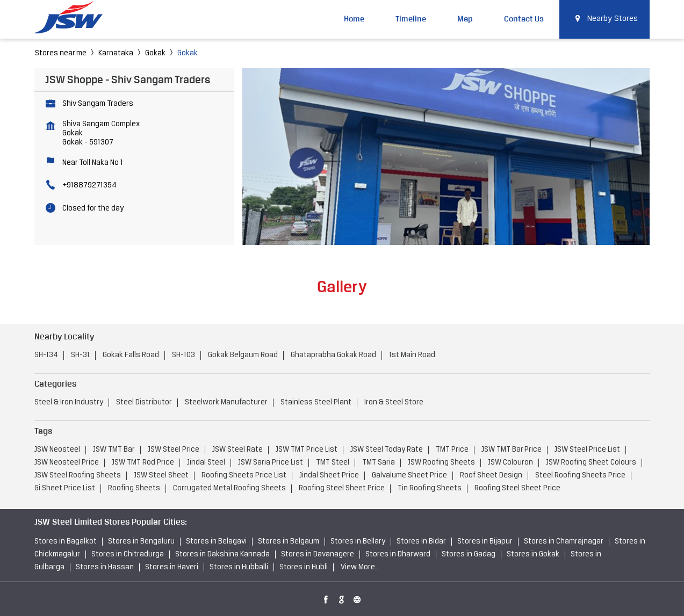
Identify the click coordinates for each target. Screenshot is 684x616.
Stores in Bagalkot (66, 542)
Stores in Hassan (105, 567)
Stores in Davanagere (318, 555)
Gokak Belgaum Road (243, 355)
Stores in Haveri (172, 567)
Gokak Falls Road (131, 355)
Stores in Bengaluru (141, 542)
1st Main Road (412, 355)
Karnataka (116, 53)
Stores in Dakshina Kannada (222, 555)
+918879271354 (89, 186)
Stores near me (61, 53)
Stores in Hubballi (239, 567)
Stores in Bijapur (485, 542)
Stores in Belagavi (216, 542)
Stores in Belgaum (289, 542)
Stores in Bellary (358, 542)
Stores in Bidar (421, 542)
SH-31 (80, 355)
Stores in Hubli (304, 567)
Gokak (155, 53)
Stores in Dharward (398, 555)
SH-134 (46, 355)
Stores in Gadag (469, 555)
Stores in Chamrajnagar (564, 542)
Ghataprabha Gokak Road (333, 355)
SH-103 (183, 355)
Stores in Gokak (533, 555)
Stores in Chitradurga (128, 555)
